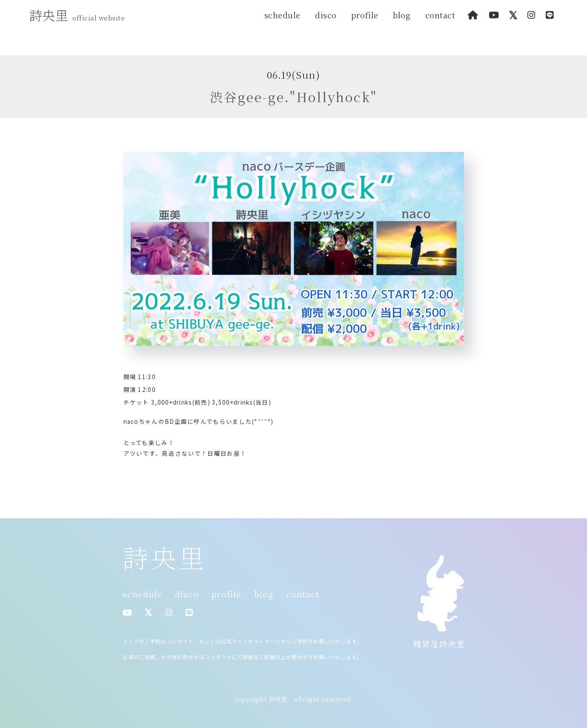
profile (365, 15)
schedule (282, 15)
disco (326, 15)
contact (440, 15)
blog (402, 15)
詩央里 (79, 15)
